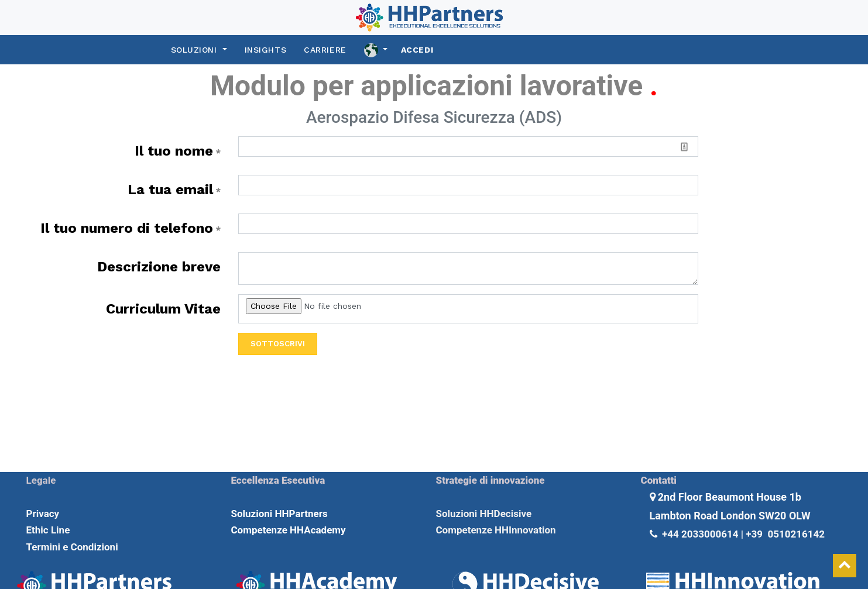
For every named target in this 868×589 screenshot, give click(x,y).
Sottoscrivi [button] (278, 344)
